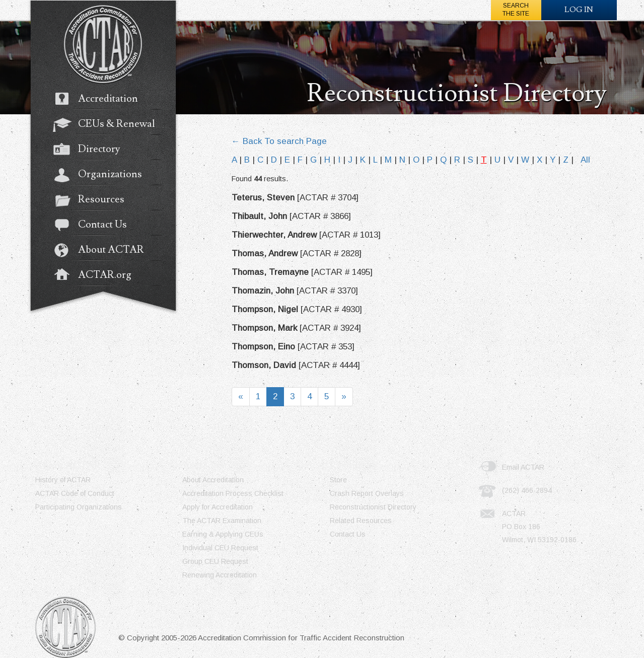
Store (338, 480)
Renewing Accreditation (220, 575)
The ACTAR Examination (222, 521)
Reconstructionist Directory (373, 507)
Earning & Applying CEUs (223, 534)
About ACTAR (103, 251)
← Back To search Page (279, 141)
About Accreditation (213, 480)
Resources (94, 200)
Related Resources (361, 521)
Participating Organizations (79, 507)
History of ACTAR (63, 480)
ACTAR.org (97, 276)
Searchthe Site (516, 10)
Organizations (102, 175)
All (585, 160)
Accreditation (100, 100)
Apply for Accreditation (218, 507)
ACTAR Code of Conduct (75, 493)
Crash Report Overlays (367, 493)
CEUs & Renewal (109, 125)
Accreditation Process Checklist (233, 493)
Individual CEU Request (220, 548)
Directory (91, 150)
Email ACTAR (523, 467)
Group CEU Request (215, 561)
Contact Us (95, 226)
